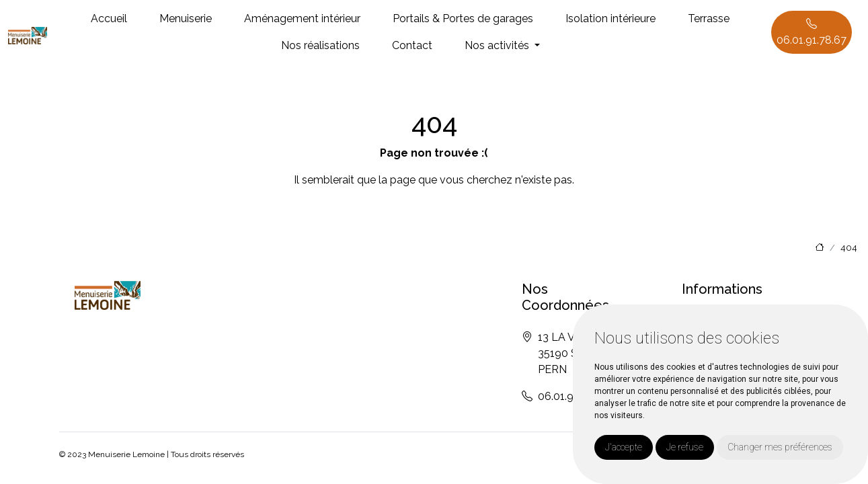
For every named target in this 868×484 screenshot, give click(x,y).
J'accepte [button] (624, 447)
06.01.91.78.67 (812, 32)
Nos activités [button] (498, 45)
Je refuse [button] (685, 447)
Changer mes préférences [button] (780, 447)
